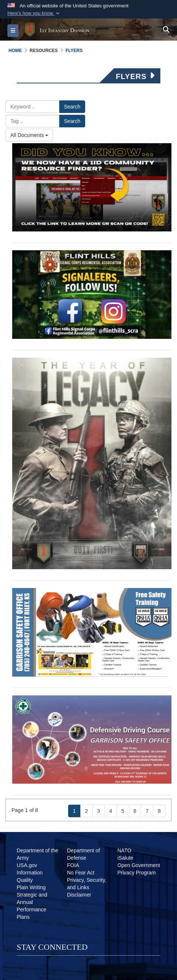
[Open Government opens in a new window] (139, 865)
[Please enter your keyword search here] (33, 107)
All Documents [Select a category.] (29, 135)
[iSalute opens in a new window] (125, 858)
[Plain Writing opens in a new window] (31, 887)
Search (72, 107)
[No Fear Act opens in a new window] (81, 873)
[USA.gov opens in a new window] (27, 865)
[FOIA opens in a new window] (73, 865)
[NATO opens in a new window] (124, 850)
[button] (34, 13)
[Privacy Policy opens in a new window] (87, 887)
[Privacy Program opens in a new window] (136, 873)
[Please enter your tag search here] (33, 121)
